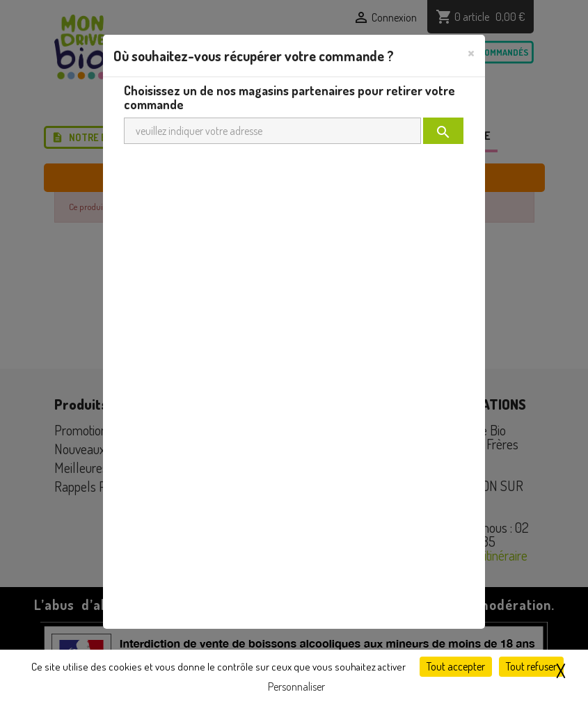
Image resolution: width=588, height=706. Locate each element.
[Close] (471, 52)
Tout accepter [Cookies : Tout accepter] (456, 666)
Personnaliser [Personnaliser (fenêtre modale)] (296, 687)
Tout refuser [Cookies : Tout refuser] (531, 666)
